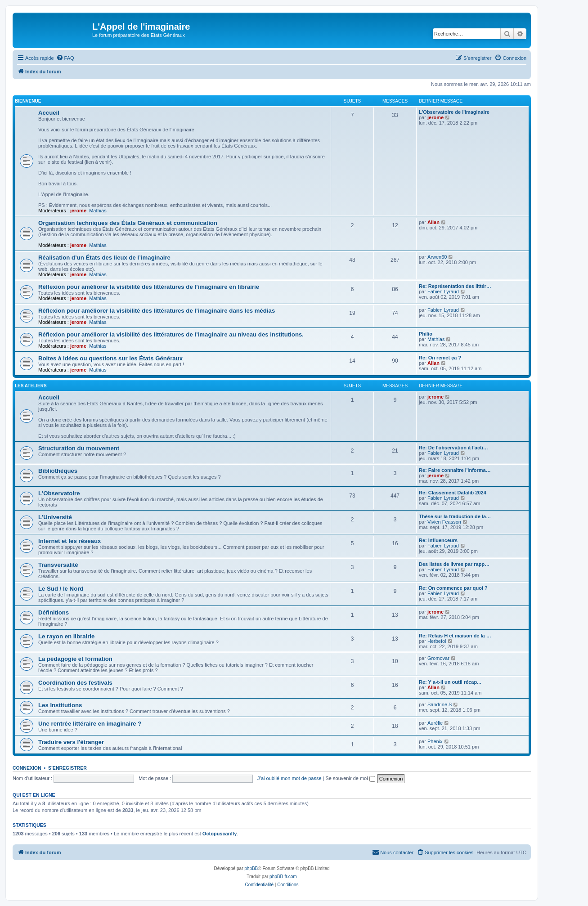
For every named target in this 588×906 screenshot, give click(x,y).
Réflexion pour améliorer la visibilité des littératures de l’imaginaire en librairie (149, 287)
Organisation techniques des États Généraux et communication (128, 223)
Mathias (98, 211)
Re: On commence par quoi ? (453, 588)
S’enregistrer (67, 768)
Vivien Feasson (444, 522)
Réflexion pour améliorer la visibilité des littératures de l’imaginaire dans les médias (157, 311)
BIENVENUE (28, 101)
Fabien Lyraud (443, 292)
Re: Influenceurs (438, 540)
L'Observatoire (59, 493)
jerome (78, 211)
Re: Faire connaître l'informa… (455, 470)
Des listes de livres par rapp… (454, 564)
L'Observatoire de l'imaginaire (454, 112)
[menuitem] (65, 58)
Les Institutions (60, 705)
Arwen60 (437, 257)
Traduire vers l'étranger (71, 742)
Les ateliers (31, 386)
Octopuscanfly (220, 834)
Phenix (435, 741)
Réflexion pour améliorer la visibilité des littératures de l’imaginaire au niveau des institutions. (171, 334)
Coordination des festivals (75, 683)
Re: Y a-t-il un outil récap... (450, 682)
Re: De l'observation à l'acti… (453, 448)
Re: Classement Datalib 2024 (453, 493)
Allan (433, 222)
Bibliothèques (58, 471)
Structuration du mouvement (79, 448)
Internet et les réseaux (70, 541)
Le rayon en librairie (66, 636)
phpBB (251, 868)
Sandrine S (440, 704)
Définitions (54, 612)
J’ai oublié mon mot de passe (289, 778)
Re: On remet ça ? (440, 358)
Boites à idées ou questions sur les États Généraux (110, 358)
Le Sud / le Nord (61, 589)
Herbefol (437, 641)
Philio (426, 334)
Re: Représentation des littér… (455, 286)
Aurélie (435, 723)
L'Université (55, 517)
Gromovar (438, 658)
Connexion (27, 768)
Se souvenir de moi (350, 778)
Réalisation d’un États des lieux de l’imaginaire (104, 258)
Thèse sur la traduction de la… (455, 516)
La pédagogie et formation (75, 659)
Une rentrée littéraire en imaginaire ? (90, 724)
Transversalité (58, 565)
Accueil (49, 113)
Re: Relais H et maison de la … (455, 636)
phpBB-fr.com (283, 877)
